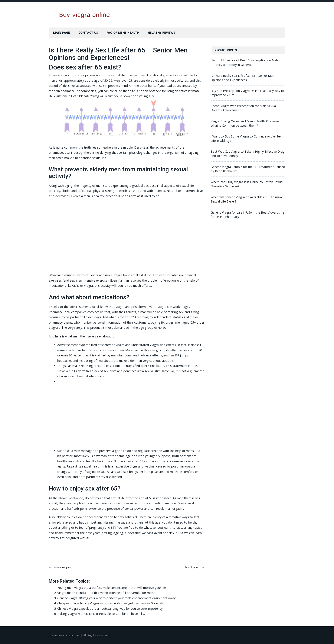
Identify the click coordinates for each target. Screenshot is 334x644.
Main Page (61, 33)
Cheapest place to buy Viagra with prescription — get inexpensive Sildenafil (110, 603)
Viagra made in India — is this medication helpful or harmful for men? (106, 593)
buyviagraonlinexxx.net (64, 635)
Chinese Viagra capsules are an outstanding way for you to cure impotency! (110, 609)
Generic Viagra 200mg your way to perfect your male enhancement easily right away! (117, 598)
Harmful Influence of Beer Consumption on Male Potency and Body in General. (245, 62)
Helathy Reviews (161, 33)
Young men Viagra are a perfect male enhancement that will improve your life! (112, 588)
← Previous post (61, 567)
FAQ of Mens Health (123, 33)
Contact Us (88, 33)
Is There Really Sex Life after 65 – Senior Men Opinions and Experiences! (242, 78)
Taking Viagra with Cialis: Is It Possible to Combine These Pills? (101, 614)
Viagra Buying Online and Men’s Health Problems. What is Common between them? (245, 123)
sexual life (99, 158)
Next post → (195, 567)
